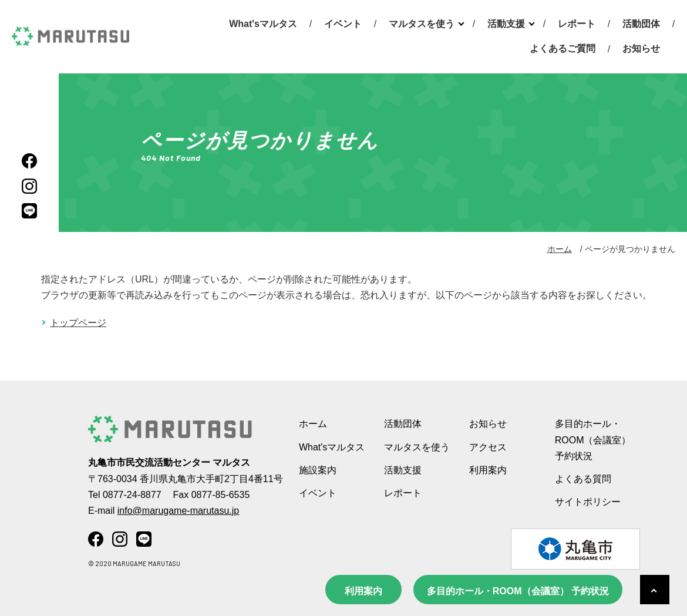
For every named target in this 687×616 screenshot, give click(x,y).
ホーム (560, 249)
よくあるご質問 (563, 48)
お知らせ (641, 48)
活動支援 (506, 24)
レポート (577, 24)
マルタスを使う (422, 24)
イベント (343, 24)
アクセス (488, 447)
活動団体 (641, 24)
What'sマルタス (263, 24)
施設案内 (318, 470)
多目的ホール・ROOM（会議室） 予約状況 (518, 591)
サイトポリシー (588, 502)
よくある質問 (583, 479)
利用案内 (363, 591)
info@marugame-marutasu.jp (178, 511)
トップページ (78, 323)
